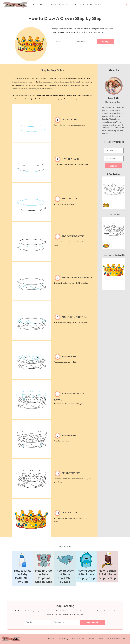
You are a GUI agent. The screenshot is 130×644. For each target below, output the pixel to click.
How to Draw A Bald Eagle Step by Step (107, 574)
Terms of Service (78, 639)
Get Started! (93, 622)
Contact (101, 639)
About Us (52, 5)
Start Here (38, 5)
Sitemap (91, 639)
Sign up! (105, 41)
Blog (74, 5)
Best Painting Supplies (90, 5)
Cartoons (64, 5)
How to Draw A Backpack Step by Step (86, 574)
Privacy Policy (63, 639)
